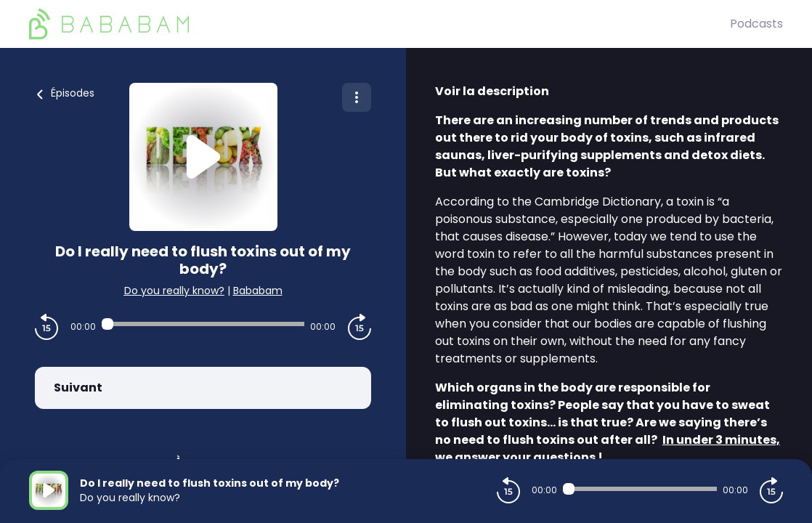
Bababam (258, 291)
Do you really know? (174, 291)
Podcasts (756, 24)
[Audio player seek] (203, 324)
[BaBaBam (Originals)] (379, 24)
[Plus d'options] (357, 97)
